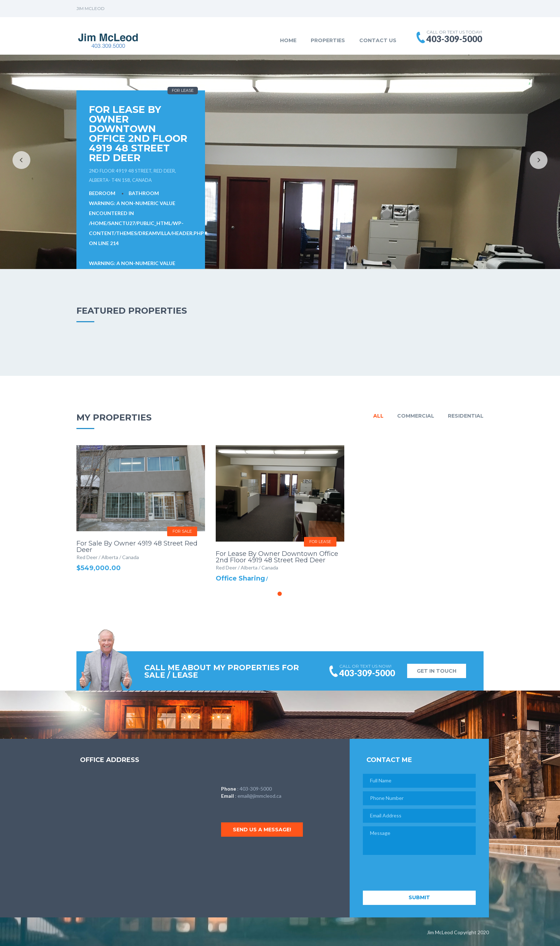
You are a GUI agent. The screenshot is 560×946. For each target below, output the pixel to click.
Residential (466, 416)
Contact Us (378, 40)
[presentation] (417, 873)
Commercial (416, 416)
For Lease (183, 90)
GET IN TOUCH (437, 671)
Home (288, 40)
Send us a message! (263, 830)
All (378, 416)
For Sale (182, 531)
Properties (328, 40)
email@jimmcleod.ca (259, 796)
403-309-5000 (256, 789)
